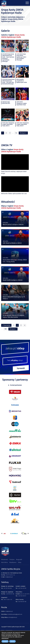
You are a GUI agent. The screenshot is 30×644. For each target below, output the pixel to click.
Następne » (23, 133)
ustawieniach (5, 638)
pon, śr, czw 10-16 (25, 594)
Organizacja (9, 630)
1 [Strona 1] (14, 325)
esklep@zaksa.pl (13, 617)
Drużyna (12, 560)
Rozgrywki (19, 560)
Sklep (20, 562)
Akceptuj (5, 641)
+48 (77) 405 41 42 (10, 575)
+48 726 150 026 (8, 588)
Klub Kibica (4, 562)
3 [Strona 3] (10, 133)
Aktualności (5, 560)
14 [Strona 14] (16, 133)
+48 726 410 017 (22, 596)
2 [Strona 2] (6, 133)
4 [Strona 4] (25, 325)
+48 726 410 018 (22, 588)
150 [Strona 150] (6, 329)
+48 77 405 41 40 (8, 600)
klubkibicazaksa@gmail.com (15, 614)
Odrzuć (12, 641)
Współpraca (13, 562)
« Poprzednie (6, 325)
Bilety (3, 630)
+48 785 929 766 (10, 594)
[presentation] (2, 534)
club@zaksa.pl (9, 577)
